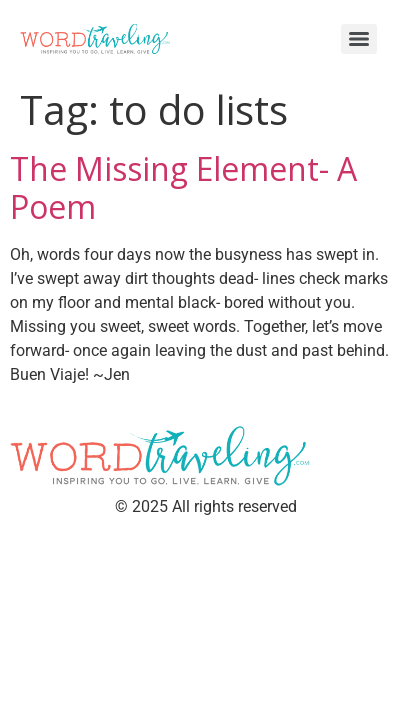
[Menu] (359, 39)
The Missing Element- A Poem (183, 187)
